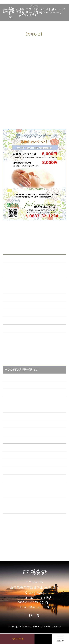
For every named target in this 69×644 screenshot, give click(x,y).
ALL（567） (15, 258)
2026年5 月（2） (19, 385)
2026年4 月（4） (19, 393)
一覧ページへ (34, 346)
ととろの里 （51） (19, 313)
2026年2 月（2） (19, 408)
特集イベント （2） (20, 336)
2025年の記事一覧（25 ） (24, 424)
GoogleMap (36, 593)
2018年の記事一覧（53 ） (24, 478)
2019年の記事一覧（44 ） (24, 471)
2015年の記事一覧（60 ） (24, 502)
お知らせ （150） (18, 266)
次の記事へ (34, 234)
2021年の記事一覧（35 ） (24, 455)
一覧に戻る (45, 228)
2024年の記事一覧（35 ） (24, 432)
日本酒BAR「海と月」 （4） (26, 297)
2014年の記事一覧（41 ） (24, 509)
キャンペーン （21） (21, 289)
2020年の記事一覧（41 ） (24, 463)
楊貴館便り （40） (19, 328)
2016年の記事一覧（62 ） (24, 494)
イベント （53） (18, 320)
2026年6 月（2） (19, 377)
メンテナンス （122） (22, 282)
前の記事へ (23, 228)
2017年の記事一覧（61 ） (24, 486)
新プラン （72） (18, 274)
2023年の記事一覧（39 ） (24, 439)
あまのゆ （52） (18, 305)
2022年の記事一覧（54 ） (24, 447)
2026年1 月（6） (19, 416)
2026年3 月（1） (19, 401)
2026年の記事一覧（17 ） (23, 370)
